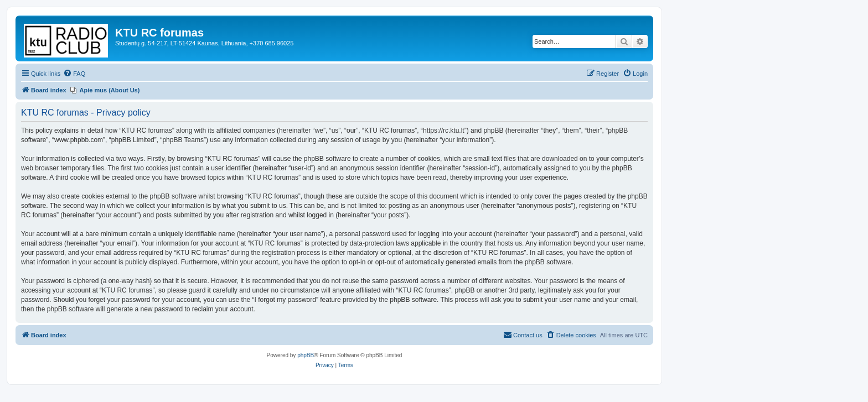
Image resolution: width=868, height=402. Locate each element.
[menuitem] (74, 74)
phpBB (306, 355)
